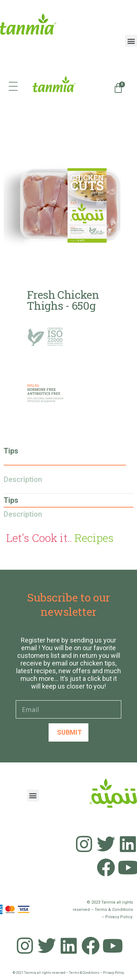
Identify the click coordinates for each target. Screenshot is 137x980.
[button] (131, 41)
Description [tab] (23, 479)
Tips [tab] (11, 451)
